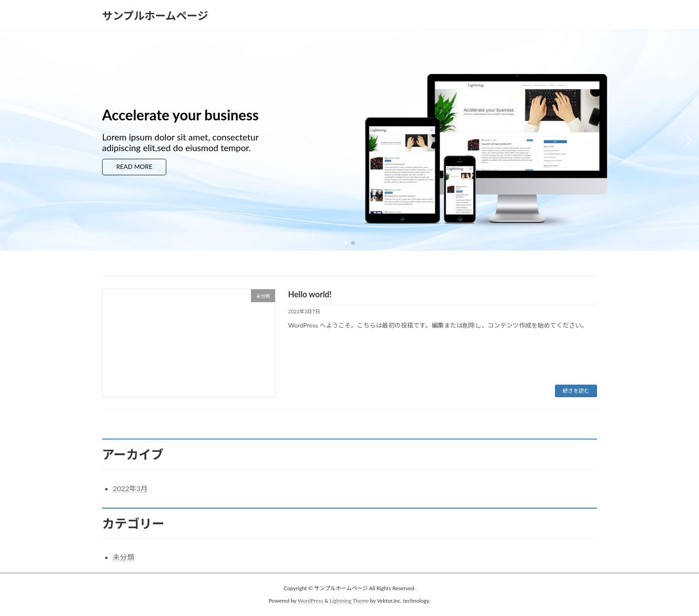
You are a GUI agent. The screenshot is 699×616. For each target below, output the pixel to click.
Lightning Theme (349, 601)
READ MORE (139, 167)
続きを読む (576, 391)
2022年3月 (130, 488)
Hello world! (310, 294)
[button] (346, 243)
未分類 (123, 557)
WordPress (310, 601)
